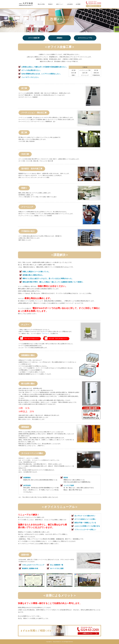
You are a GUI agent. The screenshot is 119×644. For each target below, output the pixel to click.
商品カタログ (31, 339)
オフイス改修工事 (34, 38)
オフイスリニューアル (85, 38)
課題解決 (59, 38)
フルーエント (46, 334)
